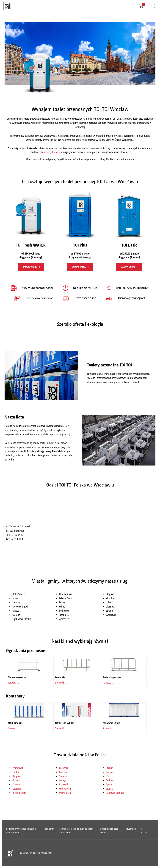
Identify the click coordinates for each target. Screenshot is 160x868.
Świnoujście (65, 793)
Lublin (16, 772)
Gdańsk (16, 780)
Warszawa (18, 768)
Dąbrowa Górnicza (115, 793)
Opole (109, 784)
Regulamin (49, 829)
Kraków (63, 772)
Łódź (108, 776)
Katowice (64, 768)
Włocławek (65, 789)
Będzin (109, 780)
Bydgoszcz (17, 776)
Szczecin (63, 776)
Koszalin (17, 789)
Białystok (64, 784)
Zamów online (30, 267)
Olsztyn (63, 780)
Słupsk (109, 789)
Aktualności (130, 829)
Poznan (110, 768)
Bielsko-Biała (19, 793)
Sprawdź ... (13, 682)
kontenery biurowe (51, 152)
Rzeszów (110, 772)
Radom (16, 784)
